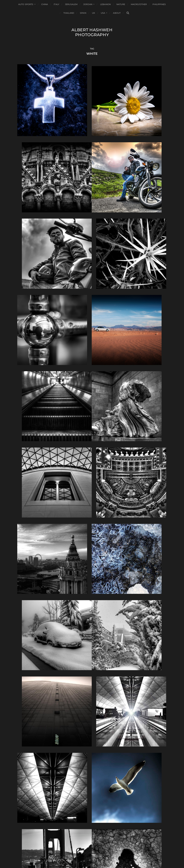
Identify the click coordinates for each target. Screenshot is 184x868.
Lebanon (105, 4)
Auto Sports (26, 4)
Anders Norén (98, 855)
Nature (121, 4)
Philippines (159, 4)
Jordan (88, 4)
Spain (83, 13)
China (45, 4)
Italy (56, 4)
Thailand (69, 13)
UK (94, 13)
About (117, 13)
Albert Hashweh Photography (92, 32)
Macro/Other (139, 4)
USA (103, 13)
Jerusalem (71, 4)
